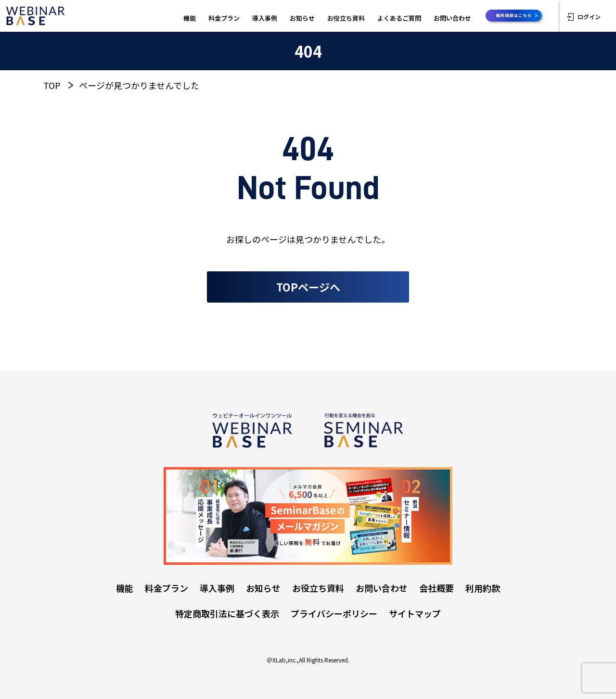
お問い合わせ (452, 18)
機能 (190, 18)
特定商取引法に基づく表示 (227, 613)
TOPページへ (308, 287)
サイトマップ (415, 613)
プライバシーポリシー (334, 613)
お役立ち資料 (346, 18)
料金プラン (224, 18)
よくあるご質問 (399, 18)
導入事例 (265, 18)
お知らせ (302, 18)
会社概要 (436, 588)
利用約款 (483, 588)
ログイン (584, 17)
